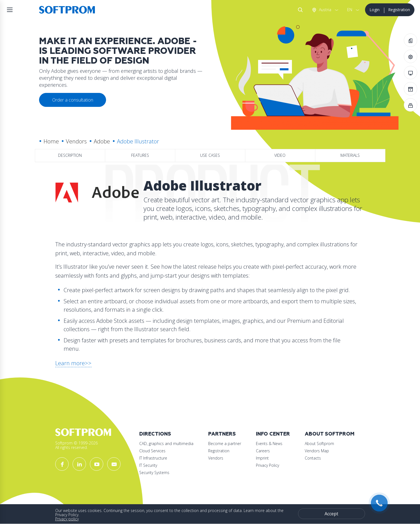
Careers (263, 451)
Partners (222, 434)
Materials (350, 155)
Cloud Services (152, 451)
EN (350, 10)
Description (70, 155)
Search (299, 10)
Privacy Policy (267, 465)
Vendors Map (317, 451)
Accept (331, 514)
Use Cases (210, 155)
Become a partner (225, 444)
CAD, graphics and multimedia (166, 444)
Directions (155, 434)
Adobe (102, 141)
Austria (325, 10)
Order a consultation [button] (73, 100)
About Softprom (330, 434)
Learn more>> (73, 363)
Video (280, 155)
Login (375, 10)
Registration (399, 10)
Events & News (269, 444)
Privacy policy (67, 519)
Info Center (273, 434)
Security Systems (154, 473)
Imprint (262, 458)
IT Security (148, 465)
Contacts (313, 458)
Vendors (76, 141)
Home (51, 141)
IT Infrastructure (153, 458)
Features (140, 155)
